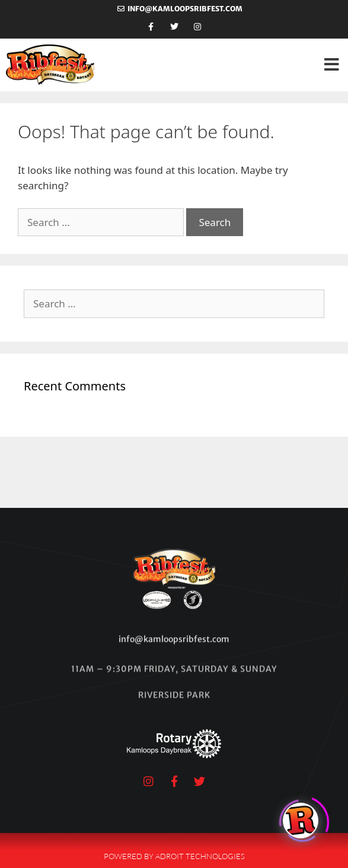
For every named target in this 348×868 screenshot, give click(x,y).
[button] (332, 65)
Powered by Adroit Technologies (174, 856)
